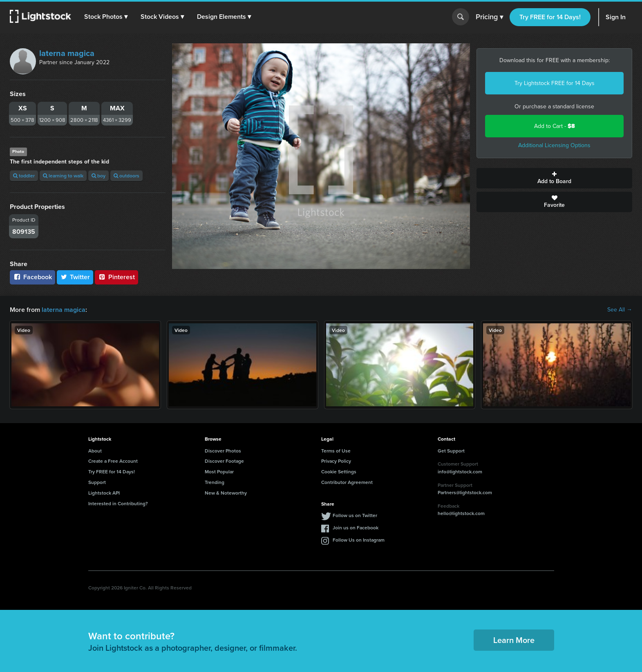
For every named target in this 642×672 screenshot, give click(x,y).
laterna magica (67, 53)
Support (97, 482)
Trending (215, 482)
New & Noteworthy (226, 493)
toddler (24, 176)
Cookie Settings (339, 472)
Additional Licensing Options (554, 145)
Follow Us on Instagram (359, 540)
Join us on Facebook (356, 528)
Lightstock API (104, 493)
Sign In (616, 17)
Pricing (489, 17)
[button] (106, 17)
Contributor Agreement (347, 482)
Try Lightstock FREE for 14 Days (555, 83)
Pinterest (116, 277)
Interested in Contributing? (118, 503)
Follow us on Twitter (355, 515)
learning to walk (63, 176)
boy (98, 176)
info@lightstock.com (460, 472)
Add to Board (554, 178)
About (95, 451)
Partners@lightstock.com (465, 492)
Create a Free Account (113, 461)
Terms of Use (336, 451)
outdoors (126, 176)
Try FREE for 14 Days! (550, 17)
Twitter (75, 277)
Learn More (514, 640)
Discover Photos (223, 451)
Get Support (451, 451)
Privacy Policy (336, 461)
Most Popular (219, 472)
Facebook (32, 277)
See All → (620, 310)
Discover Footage (224, 461)
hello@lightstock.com (461, 513)
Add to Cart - (555, 126)
